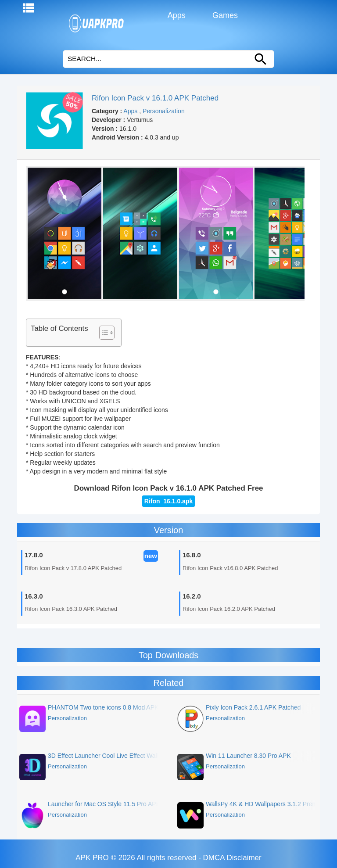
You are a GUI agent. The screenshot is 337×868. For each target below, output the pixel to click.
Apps (176, 15)
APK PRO (92, 858)
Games (224, 15)
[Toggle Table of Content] (102, 333)
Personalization (164, 111)
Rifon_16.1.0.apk (169, 501)
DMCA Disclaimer (232, 858)
